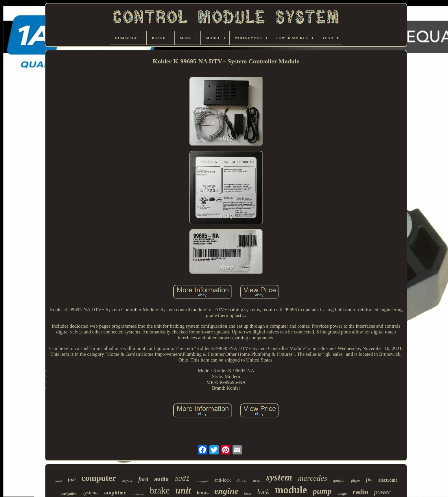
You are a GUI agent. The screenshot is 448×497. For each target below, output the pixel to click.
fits (369, 480)
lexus (203, 493)
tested (58, 481)
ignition (339, 480)
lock (263, 492)
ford (143, 479)
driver (242, 480)
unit (183, 490)
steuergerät (202, 481)
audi (182, 479)
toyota (127, 480)
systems (90, 493)
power (382, 492)
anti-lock (223, 480)
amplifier (115, 493)
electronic (388, 480)
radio (361, 492)
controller (138, 494)
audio (161, 479)
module (291, 490)
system (279, 477)
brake (160, 490)
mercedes (313, 478)
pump (322, 491)
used (257, 480)
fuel (72, 480)
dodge (342, 493)
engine (226, 491)
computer (99, 478)
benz (248, 493)
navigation (69, 494)
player (356, 481)
